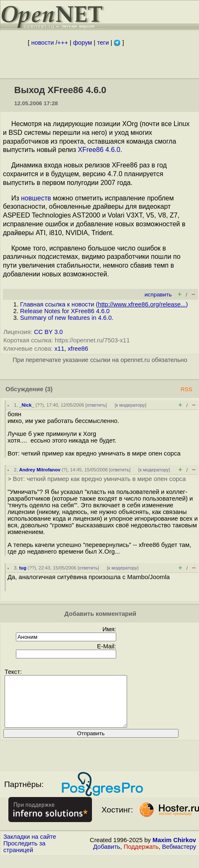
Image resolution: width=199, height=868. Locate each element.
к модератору (130, 405)
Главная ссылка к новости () (104, 304)
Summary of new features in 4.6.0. (67, 318)
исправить (158, 295)
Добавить (107, 857)
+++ (63, 43)
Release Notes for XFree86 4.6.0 (65, 311)
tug (23, 568)
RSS (186, 389)
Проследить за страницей (24, 857)
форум (83, 43)
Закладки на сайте (30, 847)
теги (103, 43)
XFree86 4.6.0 (99, 150)
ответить (96, 405)
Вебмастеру (179, 857)
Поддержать (141, 857)
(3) (49, 389)
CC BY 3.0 (48, 332)
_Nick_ (27, 405)
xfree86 (78, 349)
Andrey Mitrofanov (40, 470)
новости (43, 43)
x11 (59, 349)
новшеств (36, 198)
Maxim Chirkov (174, 850)
